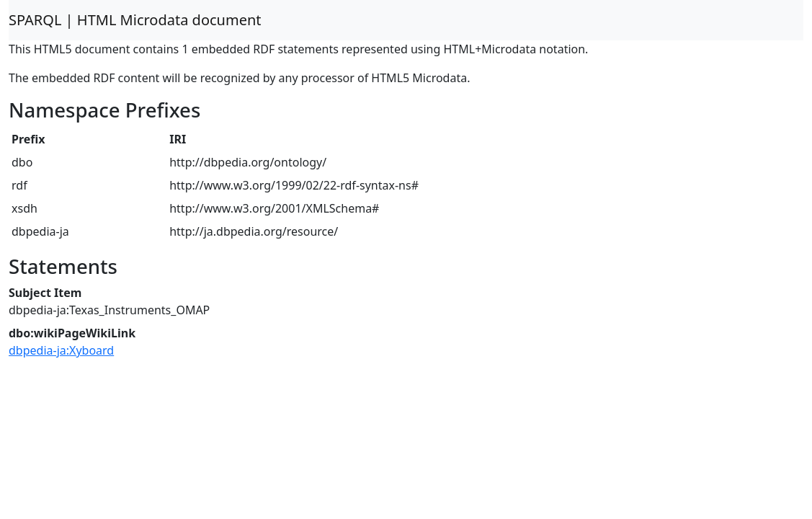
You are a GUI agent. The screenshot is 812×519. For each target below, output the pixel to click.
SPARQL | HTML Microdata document (135, 20)
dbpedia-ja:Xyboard (61, 350)
